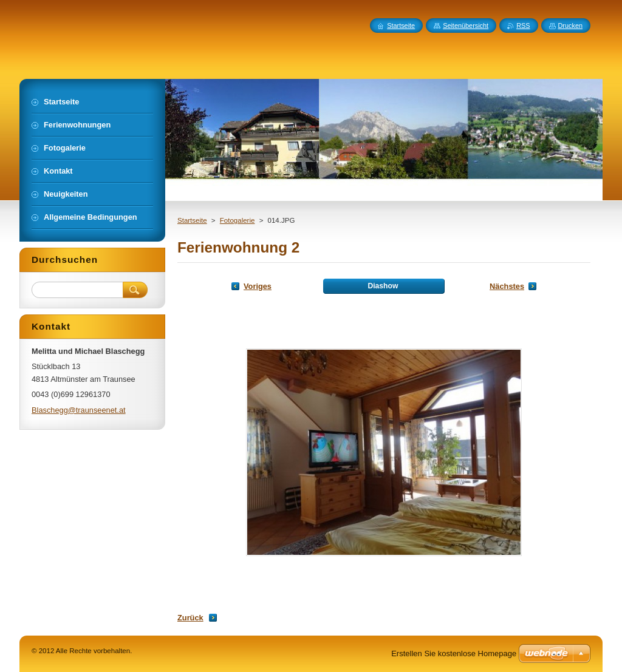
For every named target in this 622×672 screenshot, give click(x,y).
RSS (523, 25)
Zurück (190, 618)
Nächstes (507, 286)
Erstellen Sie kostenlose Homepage (454, 653)
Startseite (192, 220)
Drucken (571, 25)
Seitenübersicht (466, 25)
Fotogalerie (238, 220)
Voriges (258, 286)
